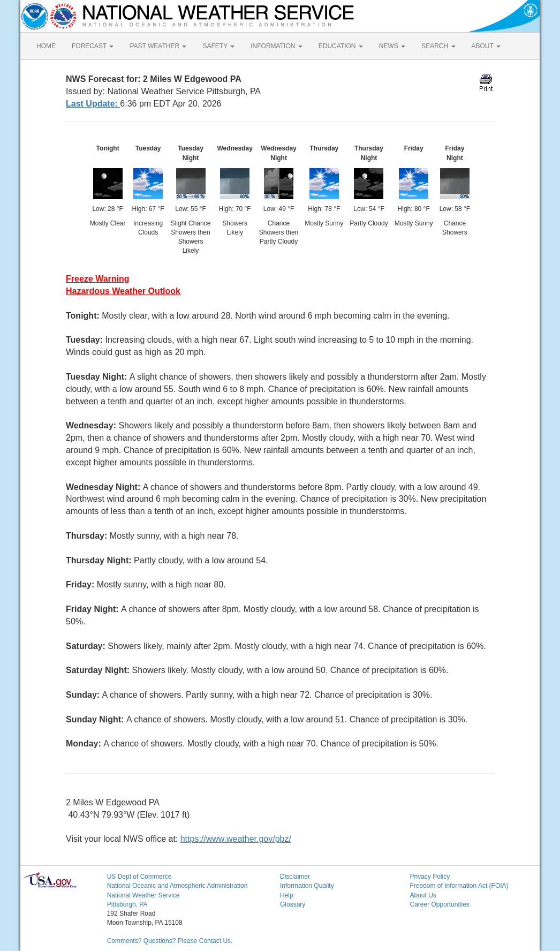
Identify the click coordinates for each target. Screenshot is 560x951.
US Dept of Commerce (139, 877)
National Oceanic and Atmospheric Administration (177, 886)
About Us (423, 895)
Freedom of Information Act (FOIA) (459, 886)
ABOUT (486, 46)
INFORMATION (276, 46)
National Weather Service (143, 895)
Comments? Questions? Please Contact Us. (170, 941)
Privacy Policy (430, 877)
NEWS (392, 46)
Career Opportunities (439, 904)
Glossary (293, 904)
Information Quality (307, 886)
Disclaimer (295, 877)
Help (287, 895)
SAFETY (218, 46)
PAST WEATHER (158, 46)
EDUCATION (341, 46)
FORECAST (93, 46)
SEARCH (438, 46)
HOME (46, 46)
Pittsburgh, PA (127, 904)
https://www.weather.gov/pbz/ (236, 839)
